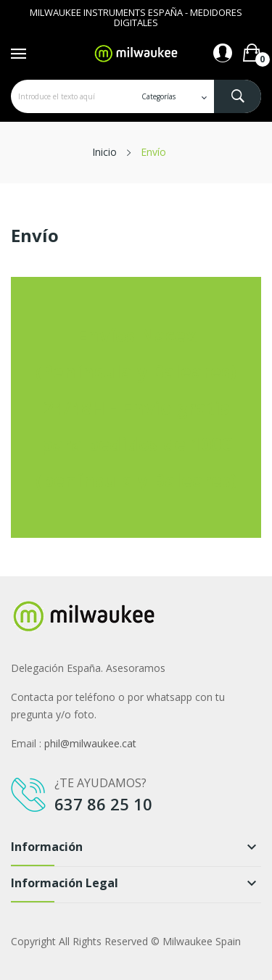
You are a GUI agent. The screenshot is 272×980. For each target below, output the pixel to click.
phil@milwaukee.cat (90, 743)
